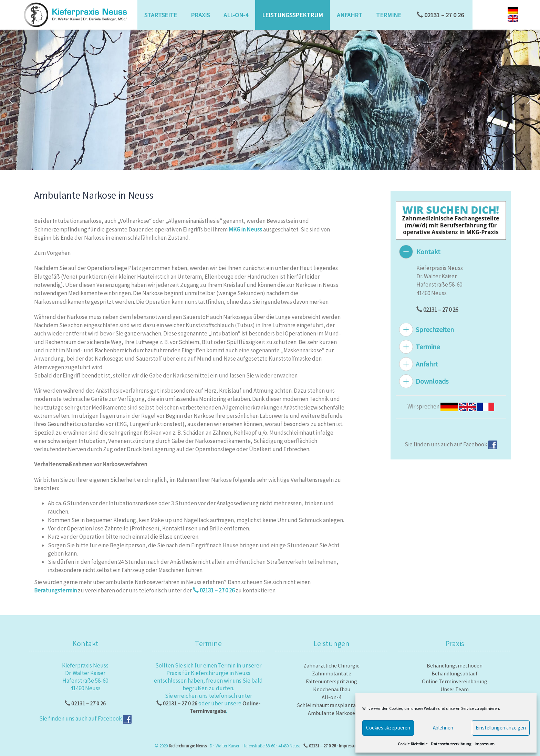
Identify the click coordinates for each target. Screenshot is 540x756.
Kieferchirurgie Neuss (188, 746)
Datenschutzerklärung (451, 744)
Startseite (161, 15)
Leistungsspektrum (293, 15)
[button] (11, 100)
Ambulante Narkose (331, 713)
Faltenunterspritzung (331, 681)
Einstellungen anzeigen (501, 728)
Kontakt (428, 252)
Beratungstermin (55, 590)
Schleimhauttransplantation (331, 705)
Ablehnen (443, 728)
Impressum (485, 744)
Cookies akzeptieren (388, 728)
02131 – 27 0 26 (440, 15)
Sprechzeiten (435, 329)
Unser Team (455, 689)
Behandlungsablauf (455, 673)
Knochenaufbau (332, 689)
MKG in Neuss (245, 229)
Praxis (200, 15)
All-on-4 (236, 15)
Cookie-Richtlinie (413, 744)
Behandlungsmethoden (455, 665)
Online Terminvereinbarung (455, 681)
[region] (270, 100)
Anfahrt (350, 15)
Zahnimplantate (332, 673)
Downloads (432, 381)
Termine (389, 15)
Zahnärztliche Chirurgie (331, 665)
